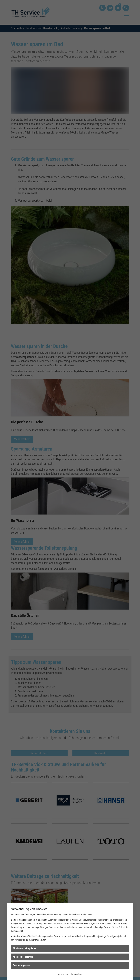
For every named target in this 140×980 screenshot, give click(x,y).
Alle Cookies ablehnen (23, 957)
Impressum (63, 974)
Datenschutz (77, 974)
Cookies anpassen (21, 965)
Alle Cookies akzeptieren (24, 948)
